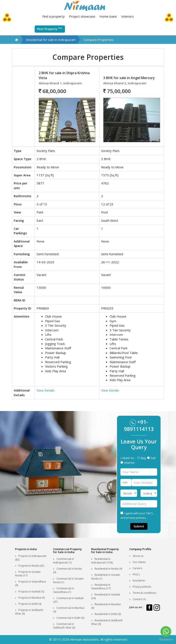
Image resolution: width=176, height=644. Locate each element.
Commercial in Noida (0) (67, 570)
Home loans (108, 16)
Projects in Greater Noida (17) (28, 574)
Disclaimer (139, 581)
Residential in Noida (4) (108, 569)
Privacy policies (142, 587)
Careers (137, 568)
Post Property (50, 29)
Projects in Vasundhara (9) (30, 583)
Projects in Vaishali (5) (31, 592)
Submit (139, 526)
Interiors (128, 16)
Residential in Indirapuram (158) (102, 561)
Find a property (54, 16)
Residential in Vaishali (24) (106, 596)
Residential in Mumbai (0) (106, 606)
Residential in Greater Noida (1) (106, 577)
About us (138, 556)
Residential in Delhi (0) (108, 614)
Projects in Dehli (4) (30, 604)
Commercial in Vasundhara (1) (63, 590)
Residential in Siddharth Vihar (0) (107, 622)
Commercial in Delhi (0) (70, 618)
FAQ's (136, 574)
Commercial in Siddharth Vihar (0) (64, 626)
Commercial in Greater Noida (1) (68, 580)
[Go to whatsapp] (166, 631)
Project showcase (82, 16)
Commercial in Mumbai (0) (69, 610)
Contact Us (139, 599)
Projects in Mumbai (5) (32, 598)
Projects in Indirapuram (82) (31, 558)
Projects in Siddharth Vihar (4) (29, 612)
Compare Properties (99, 40)
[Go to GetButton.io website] (166, 640)
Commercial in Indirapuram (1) (63, 561)
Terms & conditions (144, 593)
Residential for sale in (51, 40)
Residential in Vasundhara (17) (101, 587)
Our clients (139, 562)
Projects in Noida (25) (31, 566)
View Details (46, 390)
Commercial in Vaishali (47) (68, 600)
